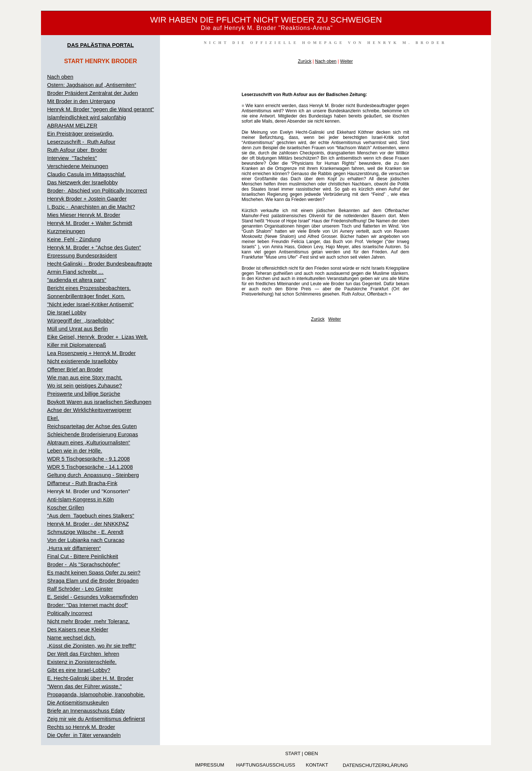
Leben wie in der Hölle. (74, 451)
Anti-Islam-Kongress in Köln (80, 499)
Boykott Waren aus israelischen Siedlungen (99, 402)
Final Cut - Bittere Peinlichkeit (82, 556)
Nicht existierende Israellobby (82, 361)
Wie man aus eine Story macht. (85, 378)
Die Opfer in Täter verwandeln (84, 735)
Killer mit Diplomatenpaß (76, 345)
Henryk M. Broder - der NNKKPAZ (88, 524)
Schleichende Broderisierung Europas (92, 434)
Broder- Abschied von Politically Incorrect (97, 191)
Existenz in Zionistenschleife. (82, 662)
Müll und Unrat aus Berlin (77, 329)
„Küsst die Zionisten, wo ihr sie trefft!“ (91, 646)
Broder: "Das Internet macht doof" (87, 605)
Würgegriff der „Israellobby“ (80, 321)
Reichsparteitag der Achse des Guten (92, 426)
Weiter (347, 61)
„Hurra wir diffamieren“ (74, 548)
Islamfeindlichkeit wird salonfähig (86, 117)
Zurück (305, 61)
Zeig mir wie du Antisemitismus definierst (96, 719)
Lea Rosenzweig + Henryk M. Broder (91, 353)
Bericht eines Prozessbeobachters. (89, 288)
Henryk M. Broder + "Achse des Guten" (94, 248)
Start (293, 753)
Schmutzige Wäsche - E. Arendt (85, 532)
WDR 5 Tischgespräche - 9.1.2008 (88, 459)
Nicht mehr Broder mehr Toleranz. (88, 621)
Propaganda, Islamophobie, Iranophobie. (96, 695)
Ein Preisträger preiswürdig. (80, 134)
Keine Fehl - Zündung (74, 239)
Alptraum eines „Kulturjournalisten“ (88, 443)
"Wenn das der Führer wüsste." (84, 686)
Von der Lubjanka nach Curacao (86, 540)
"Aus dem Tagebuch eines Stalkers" (91, 516)
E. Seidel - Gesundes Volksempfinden (92, 597)
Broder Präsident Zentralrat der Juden (92, 93)
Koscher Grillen (65, 508)
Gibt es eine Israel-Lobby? (79, 670)
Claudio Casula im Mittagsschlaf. (86, 174)
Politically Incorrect (69, 613)
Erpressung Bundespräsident (82, 256)
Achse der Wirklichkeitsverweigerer (89, 410)
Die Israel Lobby (66, 313)
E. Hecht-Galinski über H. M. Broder (90, 678)
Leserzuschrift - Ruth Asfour (81, 142)
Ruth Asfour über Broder (77, 150)
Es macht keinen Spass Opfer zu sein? (94, 573)
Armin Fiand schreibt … (75, 272)
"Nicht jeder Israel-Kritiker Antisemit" (90, 304)
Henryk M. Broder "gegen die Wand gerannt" (100, 109)
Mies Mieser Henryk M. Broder (83, 215)
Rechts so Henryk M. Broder (81, 727)
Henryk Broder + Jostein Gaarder (87, 199)
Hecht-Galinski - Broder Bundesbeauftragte (99, 264)
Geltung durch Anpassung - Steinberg (93, 475)
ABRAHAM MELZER (72, 126)
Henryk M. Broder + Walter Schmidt (89, 223)
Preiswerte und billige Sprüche (83, 394)
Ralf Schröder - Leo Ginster (80, 589)
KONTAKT (317, 765)
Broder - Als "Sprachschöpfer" (83, 564)
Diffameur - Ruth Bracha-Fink (82, 483)
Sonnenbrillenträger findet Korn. (86, 296)
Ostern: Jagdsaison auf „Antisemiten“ (91, 85)
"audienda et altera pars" (76, 280)
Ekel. (53, 418)
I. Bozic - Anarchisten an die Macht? (91, 207)
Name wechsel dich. (71, 638)
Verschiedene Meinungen (77, 166)
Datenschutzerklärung (376, 765)
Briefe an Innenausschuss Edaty (86, 711)
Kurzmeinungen (66, 231)
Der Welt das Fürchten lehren (83, 654)
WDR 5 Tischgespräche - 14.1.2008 (90, 467)
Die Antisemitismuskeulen (78, 703)
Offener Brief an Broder (75, 369)
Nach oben (60, 77)
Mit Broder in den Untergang (81, 101)
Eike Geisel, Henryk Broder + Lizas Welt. (97, 337)
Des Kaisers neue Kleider (77, 630)
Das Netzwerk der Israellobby (82, 182)
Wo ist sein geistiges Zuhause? (84, 386)
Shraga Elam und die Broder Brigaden (93, 581)
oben (311, 753)
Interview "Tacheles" (72, 158)
